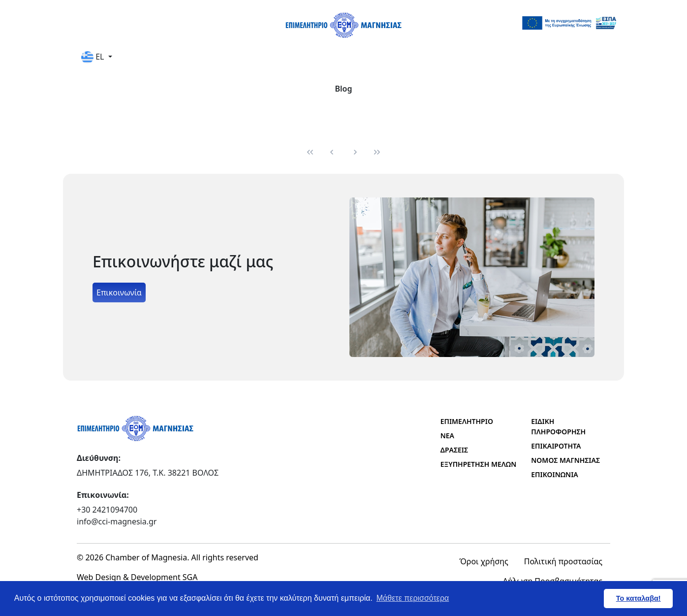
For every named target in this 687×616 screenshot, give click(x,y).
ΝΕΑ (447, 436)
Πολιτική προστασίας (563, 561)
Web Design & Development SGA (137, 577)
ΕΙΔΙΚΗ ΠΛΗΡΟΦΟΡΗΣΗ (558, 426)
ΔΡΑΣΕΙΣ (454, 450)
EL (94, 57)
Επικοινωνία (119, 292)
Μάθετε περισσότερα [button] (413, 598)
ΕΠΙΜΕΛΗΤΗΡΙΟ (467, 421)
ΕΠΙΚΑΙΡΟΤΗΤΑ (556, 446)
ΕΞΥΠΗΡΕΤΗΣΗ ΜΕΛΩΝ (479, 464)
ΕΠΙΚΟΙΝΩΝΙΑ (554, 474)
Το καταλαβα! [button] (639, 598)
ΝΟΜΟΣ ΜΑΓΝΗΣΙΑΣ (565, 460)
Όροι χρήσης (484, 561)
